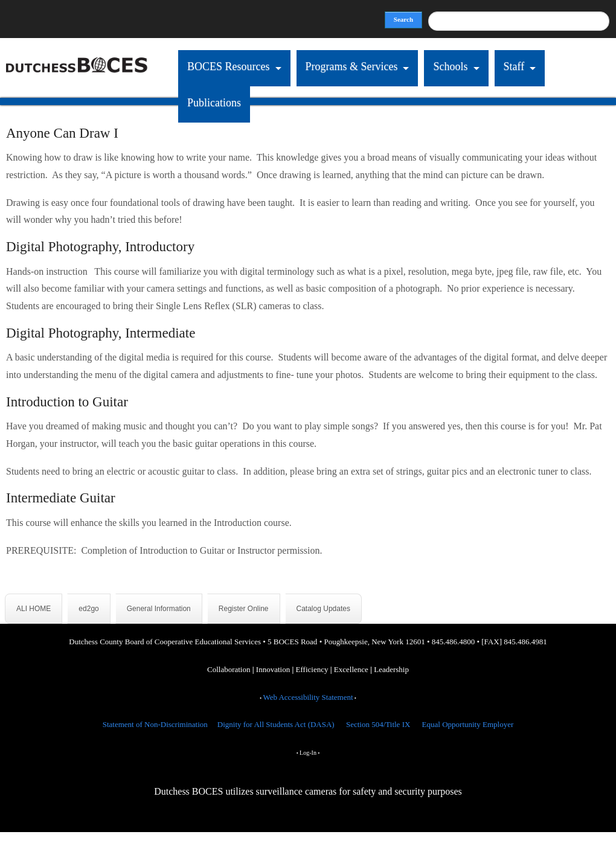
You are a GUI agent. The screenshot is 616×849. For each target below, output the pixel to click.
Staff (514, 66)
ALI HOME (34, 609)
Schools (450, 66)
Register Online (244, 609)
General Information (159, 609)
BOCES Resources (229, 66)
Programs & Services (352, 66)
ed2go (88, 609)
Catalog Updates (323, 609)
